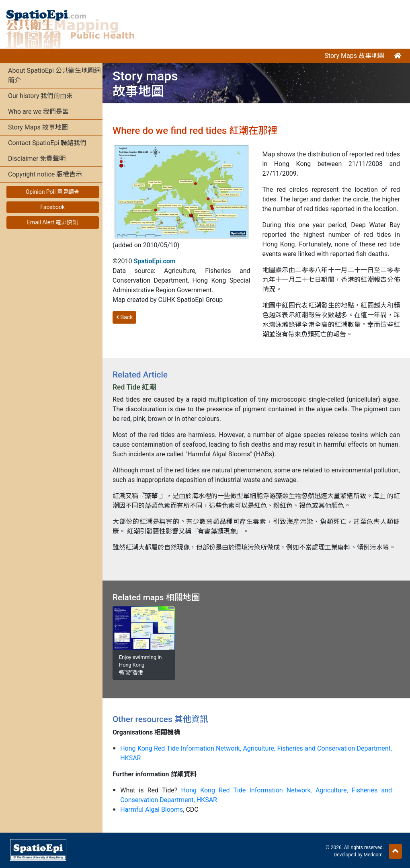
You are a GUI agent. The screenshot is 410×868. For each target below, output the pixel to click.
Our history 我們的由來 (40, 96)
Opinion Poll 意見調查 (53, 192)
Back (124, 317)
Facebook (52, 207)
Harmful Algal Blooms (152, 810)
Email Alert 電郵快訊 (52, 222)
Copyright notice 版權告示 (45, 174)
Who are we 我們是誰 (38, 112)
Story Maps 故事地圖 (354, 56)
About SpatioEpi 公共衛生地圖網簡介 (54, 75)
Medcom (373, 855)
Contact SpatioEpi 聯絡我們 (47, 143)
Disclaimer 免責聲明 (37, 159)
